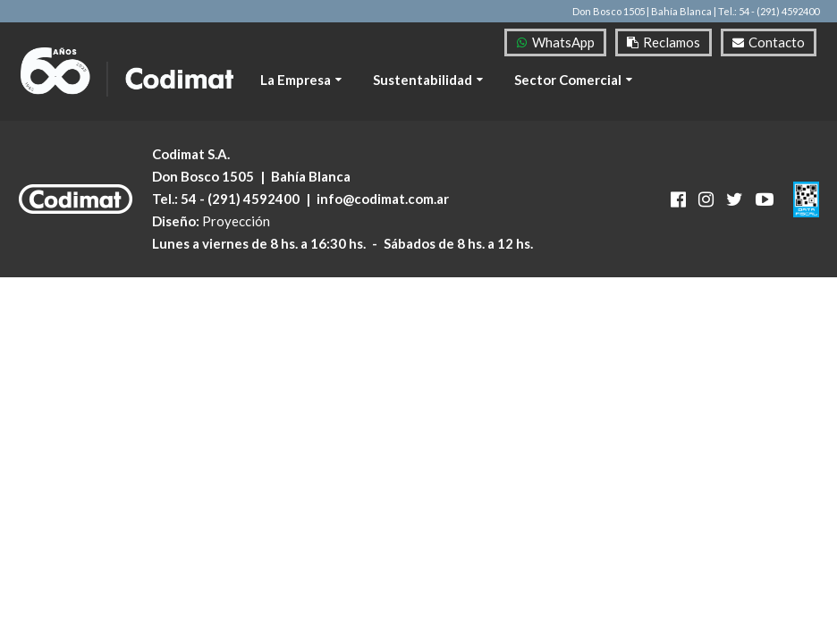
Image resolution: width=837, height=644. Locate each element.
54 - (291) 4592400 (240, 199)
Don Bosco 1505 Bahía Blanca (251, 176)
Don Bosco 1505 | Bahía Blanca (642, 11)
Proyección (236, 221)
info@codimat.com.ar (383, 199)
